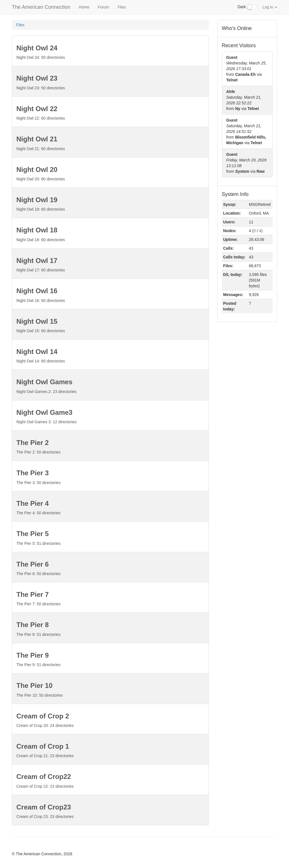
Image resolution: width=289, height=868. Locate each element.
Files (122, 7)
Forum (103, 7)
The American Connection (41, 7)
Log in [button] (270, 7)
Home (84, 7)
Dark (247, 7)
